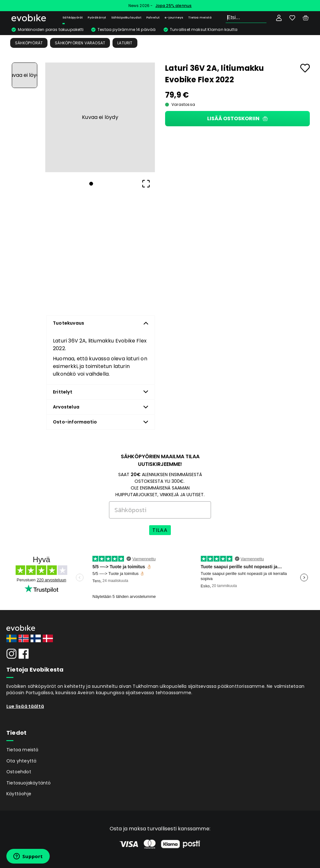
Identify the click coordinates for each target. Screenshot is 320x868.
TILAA (160, 530)
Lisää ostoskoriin (237, 118)
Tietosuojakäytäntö (29, 783)
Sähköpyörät (73, 18)
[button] (100, 117)
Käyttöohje (19, 794)
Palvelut (153, 18)
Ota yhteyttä (21, 761)
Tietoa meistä (200, 18)
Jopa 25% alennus (174, 6)
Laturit (125, 43)
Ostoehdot (19, 772)
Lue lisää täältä (25, 706)
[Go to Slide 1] (25, 75)
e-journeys (174, 18)
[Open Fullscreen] (146, 184)
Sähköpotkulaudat (126, 18)
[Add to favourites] (305, 68)
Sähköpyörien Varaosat (80, 43)
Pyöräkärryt (97, 18)
